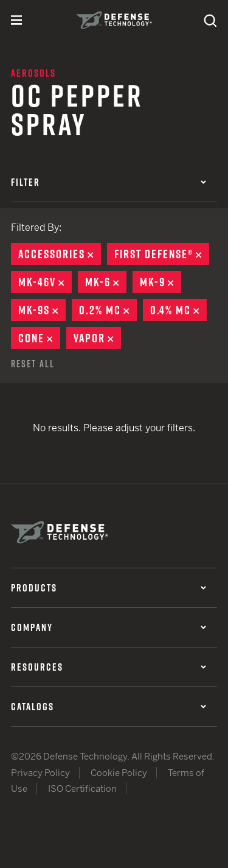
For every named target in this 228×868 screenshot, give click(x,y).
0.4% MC (178, 310)
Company (109, 627)
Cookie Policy (119, 773)
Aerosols (33, 73)
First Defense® (162, 254)
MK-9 (161, 282)
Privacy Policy (40, 773)
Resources (109, 667)
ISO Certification (82, 789)
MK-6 (106, 282)
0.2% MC (108, 310)
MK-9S (42, 310)
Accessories (60, 254)
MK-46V (45, 282)
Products (109, 588)
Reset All (33, 364)
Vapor (97, 338)
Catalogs (109, 707)
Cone (39, 338)
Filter (109, 182)
